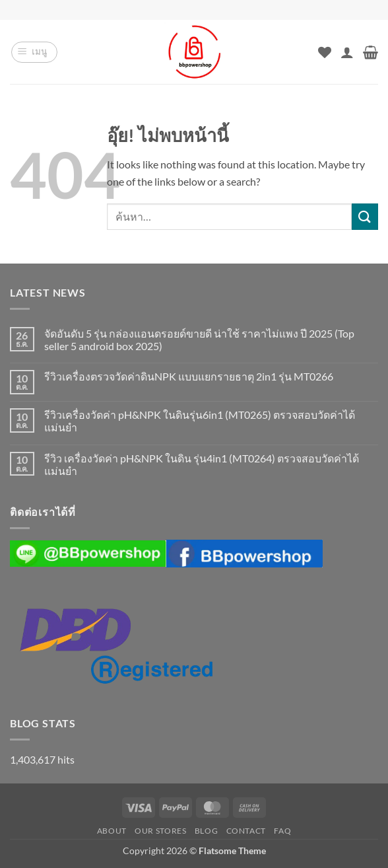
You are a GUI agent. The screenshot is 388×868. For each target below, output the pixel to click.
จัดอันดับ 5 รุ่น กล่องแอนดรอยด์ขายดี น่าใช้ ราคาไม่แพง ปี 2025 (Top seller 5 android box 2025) (199, 340)
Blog (206, 831)
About (112, 831)
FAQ (282, 831)
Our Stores (160, 831)
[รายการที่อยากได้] (325, 52)
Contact (246, 831)
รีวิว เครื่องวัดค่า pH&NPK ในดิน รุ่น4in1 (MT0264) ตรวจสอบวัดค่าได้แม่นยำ (202, 464)
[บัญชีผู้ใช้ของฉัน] (347, 52)
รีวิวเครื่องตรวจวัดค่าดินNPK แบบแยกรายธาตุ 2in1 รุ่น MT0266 (189, 376)
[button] (34, 52)
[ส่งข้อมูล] (365, 216)
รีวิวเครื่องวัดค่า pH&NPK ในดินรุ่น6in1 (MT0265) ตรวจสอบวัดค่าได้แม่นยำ (200, 421)
